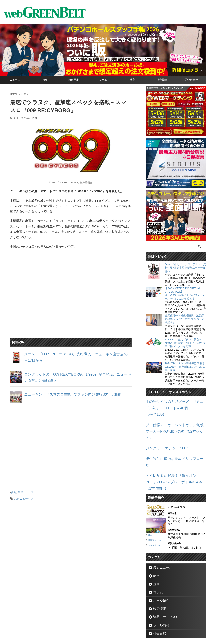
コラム (103, 80)
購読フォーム (156, 506)
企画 (44, 80)
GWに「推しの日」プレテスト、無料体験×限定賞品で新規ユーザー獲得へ (185, 268)
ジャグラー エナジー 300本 (164, 431)
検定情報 (158, 576)
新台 (13, 491)
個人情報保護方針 (120, 625)
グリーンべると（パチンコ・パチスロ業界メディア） (103, 635)
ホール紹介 (159, 568)
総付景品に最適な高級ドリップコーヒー (173, 440)
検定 (132, 80)
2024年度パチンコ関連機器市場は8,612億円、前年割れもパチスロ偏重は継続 (185, 367)
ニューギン (26, 497)
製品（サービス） (163, 584)
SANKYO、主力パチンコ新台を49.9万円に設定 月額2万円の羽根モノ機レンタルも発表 (185, 343)
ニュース (15, 80)
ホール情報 (159, 592)
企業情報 (81, 625)
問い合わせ (191, 80)
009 (16, 497)
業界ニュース (26, 491)
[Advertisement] (71, 446)
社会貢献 (162, 80)
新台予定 (74, 80)
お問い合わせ (98, 625)
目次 (151, 501)
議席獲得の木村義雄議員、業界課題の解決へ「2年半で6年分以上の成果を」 (184, 319)
